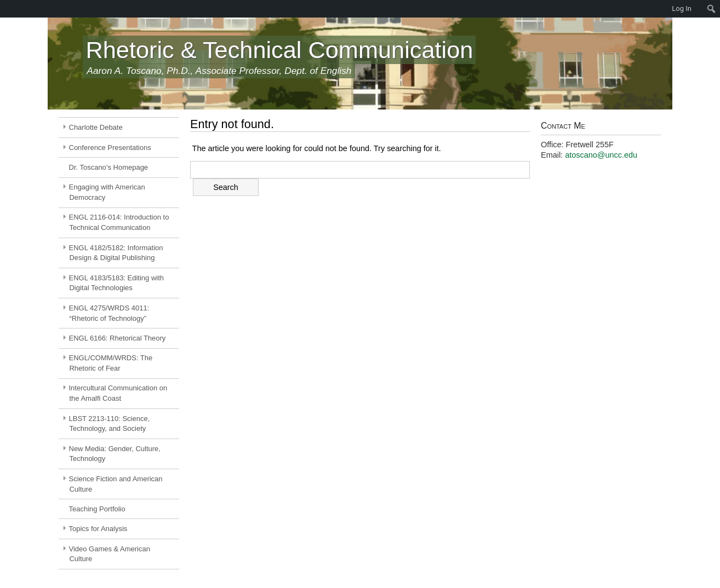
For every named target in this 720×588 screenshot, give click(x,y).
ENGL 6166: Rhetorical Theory (118, 338)
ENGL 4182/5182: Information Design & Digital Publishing (116, 253)
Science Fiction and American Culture (116, 484)
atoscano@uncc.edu (601, 155)
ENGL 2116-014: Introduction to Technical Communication (119, 222)
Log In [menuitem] (682, 8)
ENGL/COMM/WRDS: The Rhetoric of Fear (111, 363)
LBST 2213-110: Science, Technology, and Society (110, 424)
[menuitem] (5, 9)
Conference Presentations (110, 148)
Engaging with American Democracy (107, 192)
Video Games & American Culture (110, 554)
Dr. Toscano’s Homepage (109, 167)
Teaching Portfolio (97, 509)
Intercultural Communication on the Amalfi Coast (118, 393)
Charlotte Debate (96, 127)
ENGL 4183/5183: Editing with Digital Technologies (116, 283)
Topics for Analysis (98, 529)
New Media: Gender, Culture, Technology (115, 454)
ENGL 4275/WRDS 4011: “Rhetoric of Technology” (109, 313)
